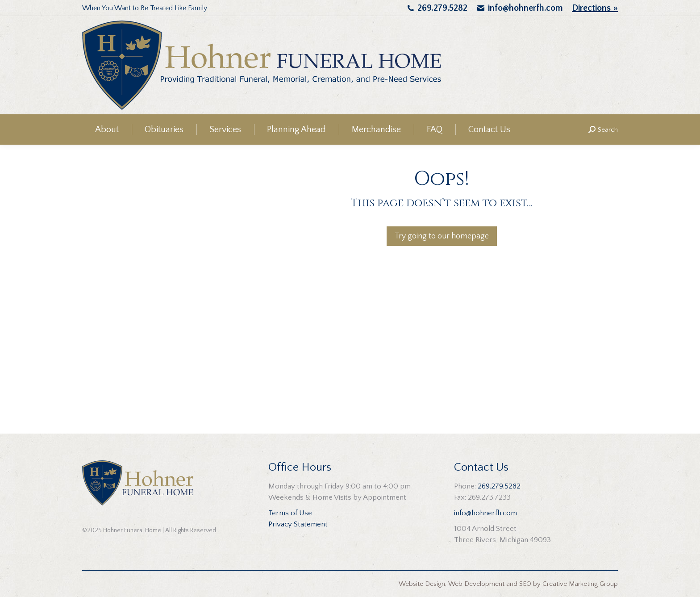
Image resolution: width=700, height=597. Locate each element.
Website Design (422, 584)
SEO (525, 584)
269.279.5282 (442, 8)
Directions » (595, 8)
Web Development (476, 584)
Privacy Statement (298, 524)
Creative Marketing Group (580, 584)
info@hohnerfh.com (525, 8)
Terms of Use (290, 513)
